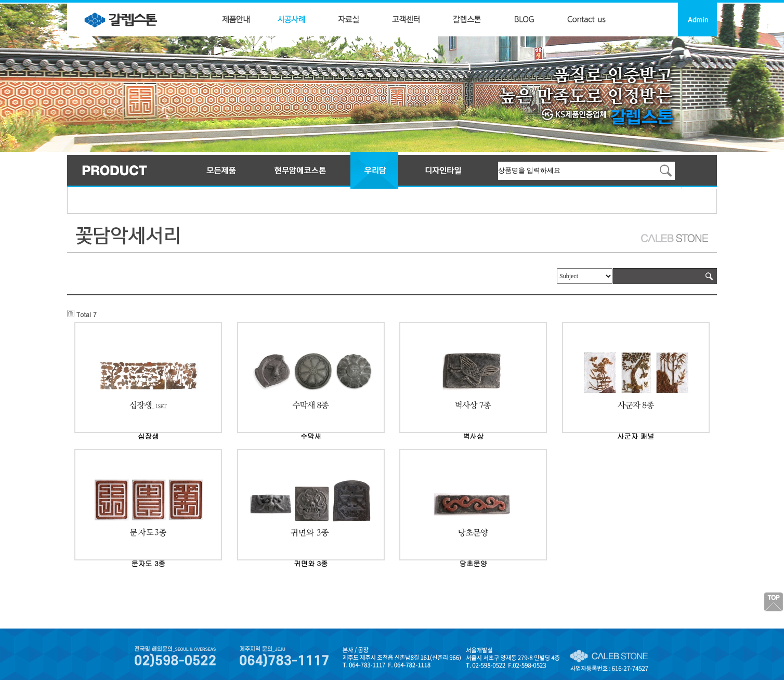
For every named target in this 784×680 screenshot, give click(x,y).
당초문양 (473, 563)
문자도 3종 (148, 563)
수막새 (311, 436)
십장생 (148, 436)
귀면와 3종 (311, 563)
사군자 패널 (636, 436)
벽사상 (473, 436)
